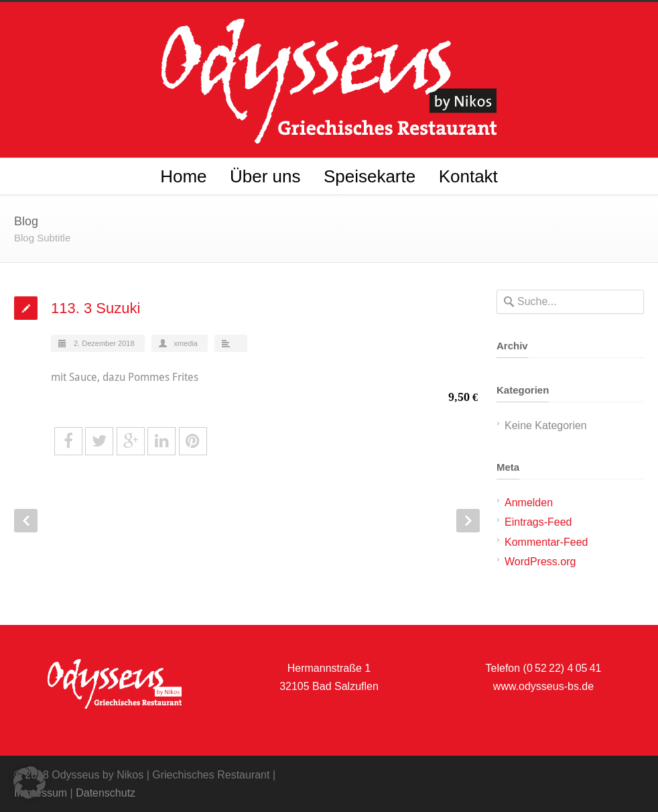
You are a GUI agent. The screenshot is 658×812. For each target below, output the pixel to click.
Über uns (265, 176)
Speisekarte (370, 176)
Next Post (468, 521)
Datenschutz (106, 793)
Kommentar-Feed (546, 542)
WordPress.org (540, 562)
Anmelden (529, 503)
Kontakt (468, 176)
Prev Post (26, 521)
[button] (29, 782)
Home (183, 176)
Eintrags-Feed (538, 522)
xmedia (186, 343)
